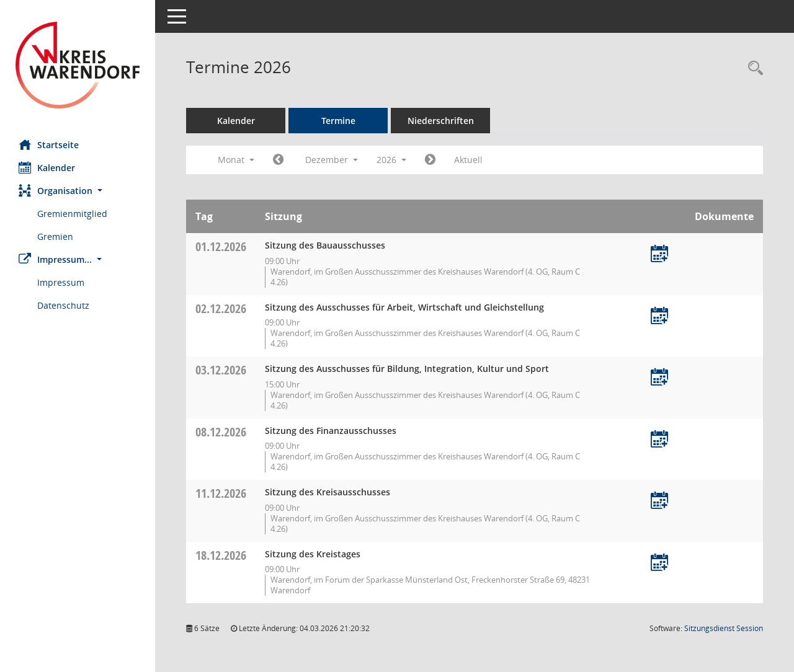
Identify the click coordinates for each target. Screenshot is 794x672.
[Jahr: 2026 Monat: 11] (278, 160)
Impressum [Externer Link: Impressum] (61, 282)
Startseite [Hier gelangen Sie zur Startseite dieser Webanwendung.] (49, 144)
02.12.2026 (221, 308)
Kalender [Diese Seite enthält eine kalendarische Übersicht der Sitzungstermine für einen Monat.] (47, 167)
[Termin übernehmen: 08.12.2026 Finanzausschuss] (659, 440)
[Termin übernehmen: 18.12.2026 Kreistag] (659, 563)
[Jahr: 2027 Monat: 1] (430, 160)
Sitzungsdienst (724, 628)
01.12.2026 (221, 246)
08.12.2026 (221, 432)
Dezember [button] (332, 160)
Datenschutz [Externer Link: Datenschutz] (63, 305)
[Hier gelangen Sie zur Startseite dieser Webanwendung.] (78, 65)
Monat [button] (236, 160)
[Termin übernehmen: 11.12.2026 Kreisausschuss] (659, 501)
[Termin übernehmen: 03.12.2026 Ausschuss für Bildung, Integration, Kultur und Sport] (659, 378)
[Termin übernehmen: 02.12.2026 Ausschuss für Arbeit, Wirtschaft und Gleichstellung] (659, 316)
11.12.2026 (221, 493)
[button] (78, 191)
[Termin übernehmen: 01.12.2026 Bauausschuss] (659, 254)
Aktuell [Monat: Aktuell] (468, 160)
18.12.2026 (221, 555)
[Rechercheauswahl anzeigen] (752, 69)
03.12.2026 (221, 370)
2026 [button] (391, 160)
